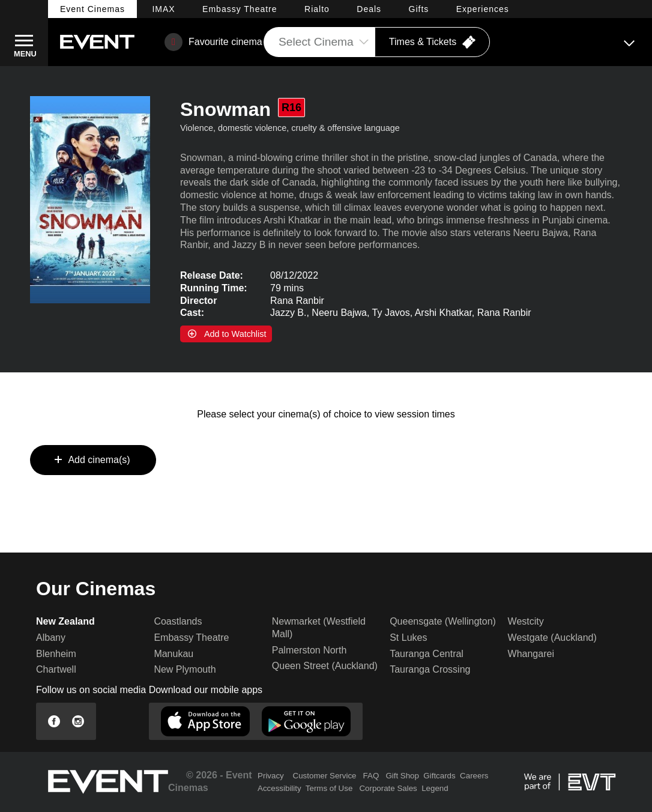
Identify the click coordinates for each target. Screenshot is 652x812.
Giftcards (439, 776)
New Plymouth (185, 669)
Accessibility (279, 788)
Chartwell (56, 669)
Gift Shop (402, 776)
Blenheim (56, 654)
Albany (51, 638)
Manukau (174, 654)
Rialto (317, 9)
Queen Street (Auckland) (325, 666)
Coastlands (178, 621)
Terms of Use (329, 788)
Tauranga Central (427, 654)
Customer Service (325, 776)
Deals (369, 9)
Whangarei (531, 654)
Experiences (483, 9)
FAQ (371, 776)
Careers (474, 776)
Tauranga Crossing (430, 669)
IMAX (163, 9)
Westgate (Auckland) (552, 638)
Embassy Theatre (191, 638)
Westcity (526, 621)
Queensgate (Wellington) (443, 621)
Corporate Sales (388, 788)
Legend (435, 788)
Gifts (419, 9)
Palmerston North (309, 650)
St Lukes (408, 638)
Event (92, 9)
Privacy (271, 776)
